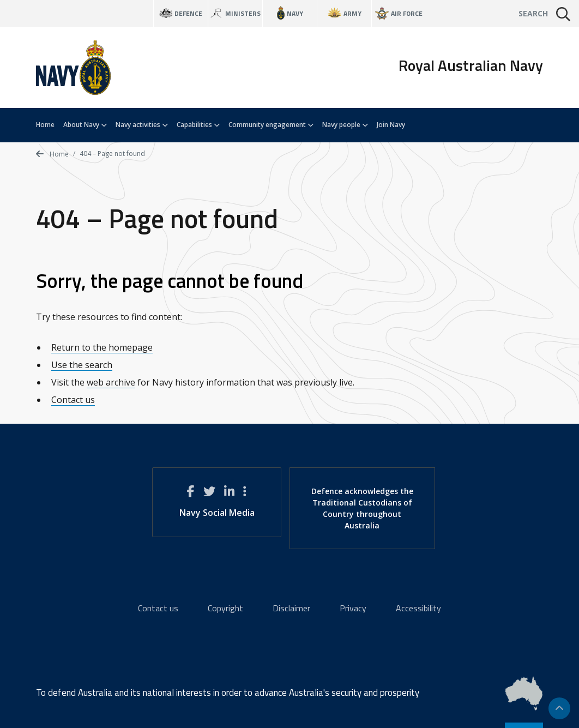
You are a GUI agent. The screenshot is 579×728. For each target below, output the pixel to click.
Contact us (73, 400)
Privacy (353, 608)
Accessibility (418, 608)
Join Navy (391, 125)
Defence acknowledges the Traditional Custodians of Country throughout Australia (362, 508)
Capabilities (198, 125)
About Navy (85, 125)
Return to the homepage (102, 347)
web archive (111, 382)
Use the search (82, 365)
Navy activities (142, 125)
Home (45, 125)
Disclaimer (291, 608)
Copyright (225, 608)
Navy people (345, 125)
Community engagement (271, 125)
